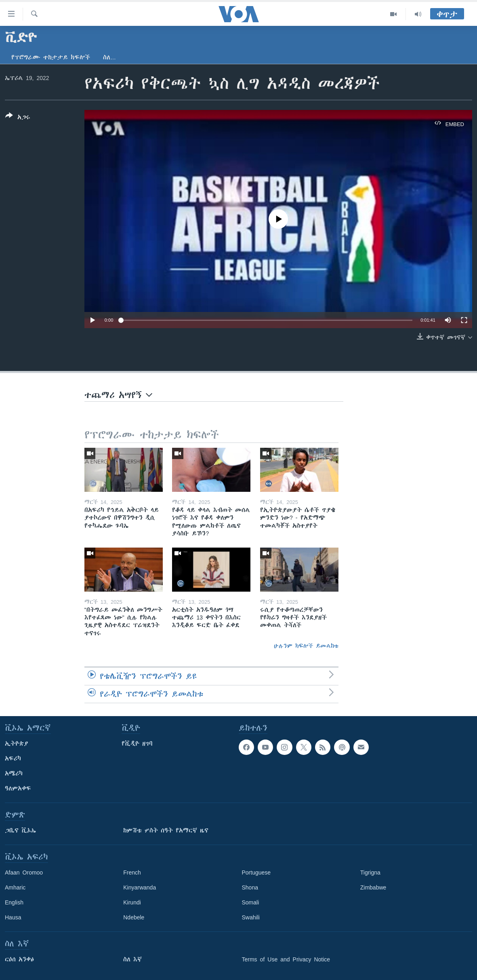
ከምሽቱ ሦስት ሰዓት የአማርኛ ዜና (166, 830)
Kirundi (132, 902)
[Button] (18, 118)
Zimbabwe (373, 887)
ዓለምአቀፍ (18, 788)
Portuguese (256, 873)
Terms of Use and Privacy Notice (286, 959)
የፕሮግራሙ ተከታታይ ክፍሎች (51, 57)
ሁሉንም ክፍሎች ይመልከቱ (306, 646)
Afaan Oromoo (24, 873)
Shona (250, 887)
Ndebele (134, 917)
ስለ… (109, 57)
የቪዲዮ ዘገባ (137, 744)
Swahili (251, 917)
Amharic (15, 887)
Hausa (13, 917)
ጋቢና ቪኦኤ (20, 830)
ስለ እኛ (132, 959)
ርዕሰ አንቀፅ (19, 959)
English (14, 902)
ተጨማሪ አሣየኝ (118, 395)
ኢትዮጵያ (17, 744)
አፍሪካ (13, 759)
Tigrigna (370, 873)
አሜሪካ (14, 773)
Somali (251, 902)
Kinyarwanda (140, 887)
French (132, 873)
